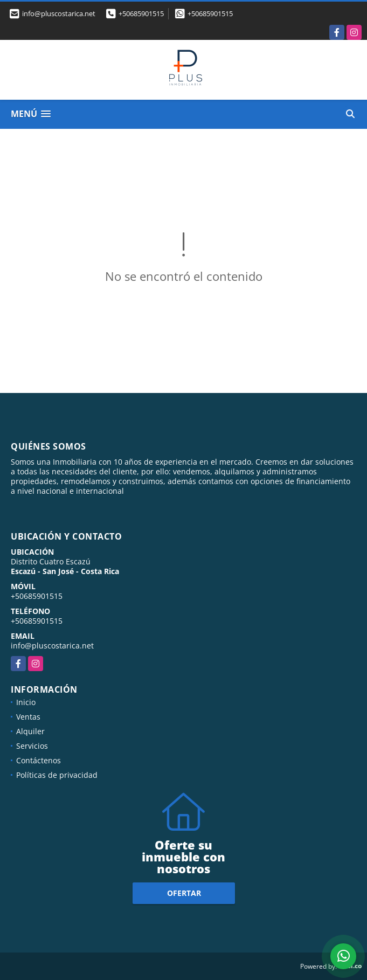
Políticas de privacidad (57, 775)
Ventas (28, 717)
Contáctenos (39, 760)
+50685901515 (141, 13)
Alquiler (30, 731)
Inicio (26, 702)
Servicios (32, 746)
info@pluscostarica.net (52, 646)
